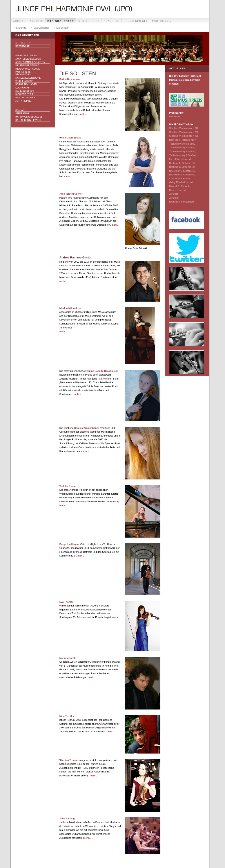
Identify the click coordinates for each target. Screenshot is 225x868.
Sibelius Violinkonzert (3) (184, 136)
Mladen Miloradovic (28, 69)
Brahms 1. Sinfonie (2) (182, 167)
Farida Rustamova (26, 56)
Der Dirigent (89, 21)
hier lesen (175, 116)
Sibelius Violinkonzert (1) (184, 128)
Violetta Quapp (25, 81)
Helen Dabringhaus (27, 65)
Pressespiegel (136, 21)
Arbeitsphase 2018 (28, 21)
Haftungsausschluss (29, 117)
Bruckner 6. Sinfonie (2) (183, 175)
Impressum (22, 113)
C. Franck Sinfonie (180, 179)
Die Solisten (63, 28)
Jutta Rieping (24, 101)
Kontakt (20, 110)
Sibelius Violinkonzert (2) (184, 132)
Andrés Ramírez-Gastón (30, 62)
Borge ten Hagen (26, 84)
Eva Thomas (22, 88)
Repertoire (23, 46)
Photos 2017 (162, 21)
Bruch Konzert (178, 190)
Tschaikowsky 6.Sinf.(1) (183, 144)
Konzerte (112, 21)
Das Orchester (61, 21)
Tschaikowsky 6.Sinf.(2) (183, 147)
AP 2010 (174, 194)
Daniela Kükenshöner (29, 78)
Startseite (21, 28)
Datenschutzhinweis (28, 120)
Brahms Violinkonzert (182, 202)
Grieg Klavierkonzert (181, 182)
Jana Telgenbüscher (28, 59)
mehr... (83, 114)
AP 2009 (174, 198)
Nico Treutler (24, 94)
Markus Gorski (25, 91)
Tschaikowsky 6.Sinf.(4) (183, 155)
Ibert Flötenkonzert (180, 159)
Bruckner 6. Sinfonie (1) (183, 171)
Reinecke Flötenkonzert (183, 140)
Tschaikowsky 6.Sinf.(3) (183, 151)
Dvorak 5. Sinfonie (180, 186)
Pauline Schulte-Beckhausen (26, 73)
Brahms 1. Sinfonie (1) (182, 163)
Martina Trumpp (25, 98)
